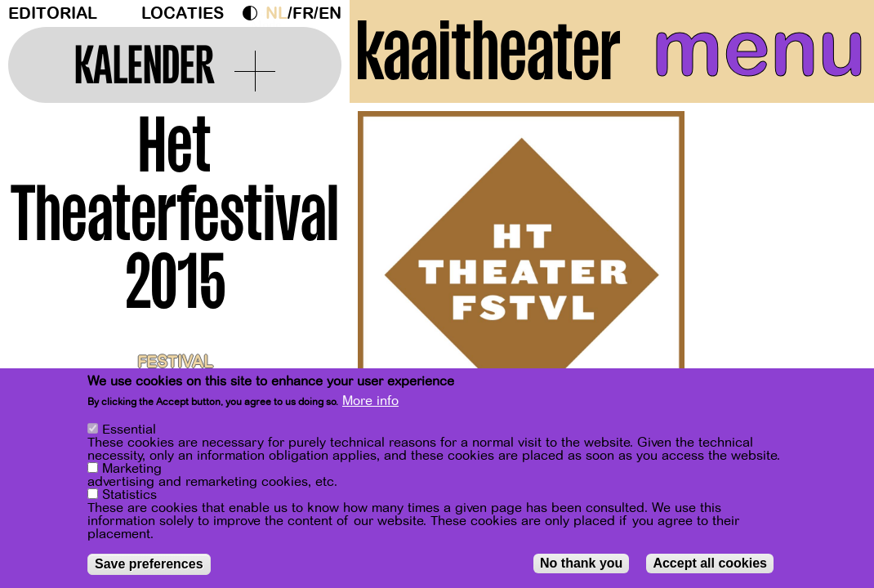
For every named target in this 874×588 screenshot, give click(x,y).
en (330, 13)
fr (303, 13)
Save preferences (149, 564)
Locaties (183, 13)
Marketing (132, 469)
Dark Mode (254, 13)
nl (276, 13)
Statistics (129, 495)
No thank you (581, 563)
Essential (129, 430)
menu (759, 49)
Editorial (53, 13)
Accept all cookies (710, 563)
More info (370, 401)
